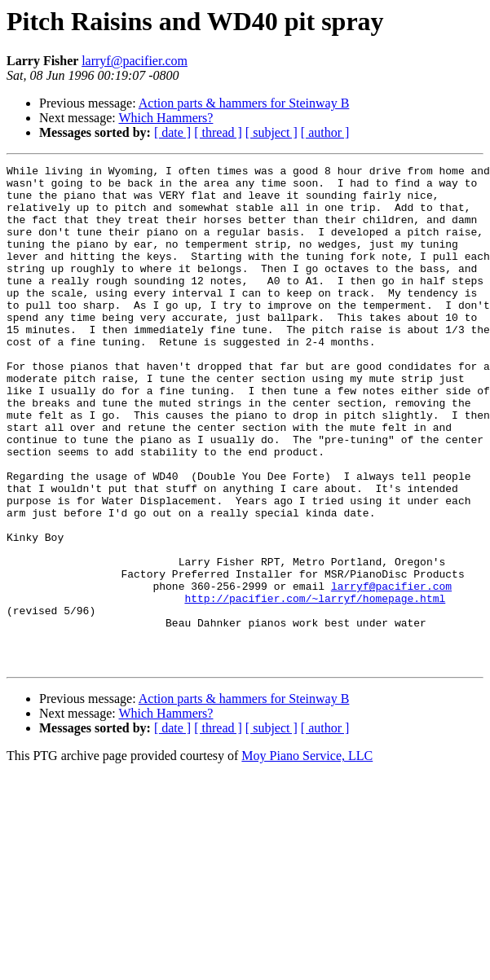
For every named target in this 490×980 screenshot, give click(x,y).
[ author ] (325, 132)
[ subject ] (271, 132)
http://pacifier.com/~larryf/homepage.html (315, 686)
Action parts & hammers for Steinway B (244, 103)
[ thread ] (218, 132)
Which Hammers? (166, 118)
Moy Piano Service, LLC (307, 856)
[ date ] (172, 132)
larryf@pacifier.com (135, 61)
